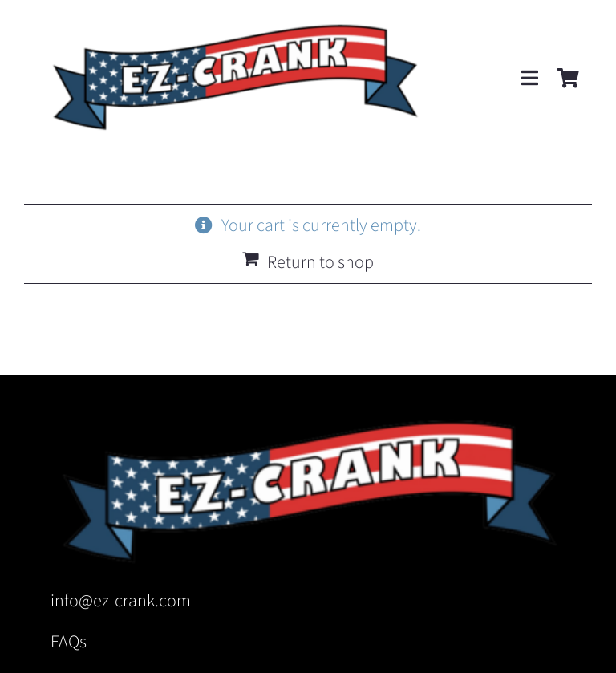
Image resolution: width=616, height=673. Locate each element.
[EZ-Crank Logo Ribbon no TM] (234, 21)
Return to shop (320, 262)
